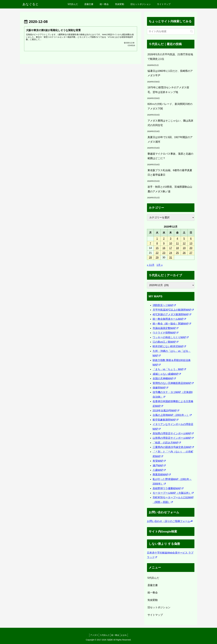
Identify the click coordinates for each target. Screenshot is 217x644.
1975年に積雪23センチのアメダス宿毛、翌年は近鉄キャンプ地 (168, 90)
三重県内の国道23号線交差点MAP (173, 447)
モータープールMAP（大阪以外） (173, 493)
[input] (171, 31)
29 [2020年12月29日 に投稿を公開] (157, 257)
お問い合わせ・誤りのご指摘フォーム (170, 521)
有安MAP (159, 461)
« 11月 (151, 265)
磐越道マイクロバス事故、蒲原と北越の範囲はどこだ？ (170, 156)
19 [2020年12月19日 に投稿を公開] (184, 248)
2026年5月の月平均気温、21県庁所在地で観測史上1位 (170, 57)
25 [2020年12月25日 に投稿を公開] (177, 253)
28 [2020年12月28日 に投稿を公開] (150, 257)
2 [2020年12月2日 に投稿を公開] (164, 239)
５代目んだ (104, 635)
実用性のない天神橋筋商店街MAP (173, 383)
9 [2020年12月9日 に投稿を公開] (164, 243)
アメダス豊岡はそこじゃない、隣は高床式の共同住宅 (170, 123)
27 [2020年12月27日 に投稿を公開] (191, 253)
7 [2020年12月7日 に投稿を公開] (150, 243)
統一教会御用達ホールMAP (169, 319)
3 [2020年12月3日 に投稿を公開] (171, 239)
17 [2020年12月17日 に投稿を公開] (171, 248)
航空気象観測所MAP (165, 420)
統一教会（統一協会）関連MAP (172, 324)
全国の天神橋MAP (164, 378)
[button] (192, 31)
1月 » (160, 265)
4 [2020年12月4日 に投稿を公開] (177, 239)
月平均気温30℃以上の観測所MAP (173, 310)
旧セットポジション (159, 607)
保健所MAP (160, 388)
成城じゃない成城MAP (167, 374)
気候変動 (153, 600)
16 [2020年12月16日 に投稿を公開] (164, 248)
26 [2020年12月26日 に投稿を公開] (184, 253)
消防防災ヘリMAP (164, 305)
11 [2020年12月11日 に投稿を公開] (177, 243)
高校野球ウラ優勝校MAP (168, 488)
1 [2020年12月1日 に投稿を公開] (157, 239)
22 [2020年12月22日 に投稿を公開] (157, 253)
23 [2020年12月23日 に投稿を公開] (164, 253)
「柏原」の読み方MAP (167, 443)
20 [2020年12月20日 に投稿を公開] (191, 248)
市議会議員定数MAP (165, 328)
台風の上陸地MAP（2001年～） (172, 415)
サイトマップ (155, 615)
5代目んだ (153, 578)
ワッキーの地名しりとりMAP (171, 337)
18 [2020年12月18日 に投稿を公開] (177, 248)
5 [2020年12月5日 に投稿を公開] (184, 239)
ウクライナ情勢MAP (165, 333)
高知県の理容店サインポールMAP (173, 433)
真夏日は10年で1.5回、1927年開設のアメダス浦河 (170, 139)
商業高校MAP (162, 475)
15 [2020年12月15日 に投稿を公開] (157, 248)
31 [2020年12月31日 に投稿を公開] (171, 257)
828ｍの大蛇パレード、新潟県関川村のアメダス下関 (170, 106)
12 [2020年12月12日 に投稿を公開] (184, 243)
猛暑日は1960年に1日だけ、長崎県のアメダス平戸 (170, 73)
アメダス (92, 635)
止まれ (126, 635)
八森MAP (159, 470)
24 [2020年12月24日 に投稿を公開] (171, 253)
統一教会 (153, 593)
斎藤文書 (153, 585)
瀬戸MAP (159, 466)
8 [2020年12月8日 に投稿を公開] (157, 243)
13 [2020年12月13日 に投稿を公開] (191, 243)
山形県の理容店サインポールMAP (173, 438)
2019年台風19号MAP (166, 411)
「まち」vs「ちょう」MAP (169, 369)
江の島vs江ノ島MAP (165, 342)
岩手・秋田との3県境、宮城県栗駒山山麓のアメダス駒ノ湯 (170, 189)
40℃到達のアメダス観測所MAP (172, 314)
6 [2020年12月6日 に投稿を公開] (191, 239)
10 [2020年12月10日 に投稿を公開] (171, 243)
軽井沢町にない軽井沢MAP (169, 346)
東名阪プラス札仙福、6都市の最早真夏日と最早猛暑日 (170, 173)
